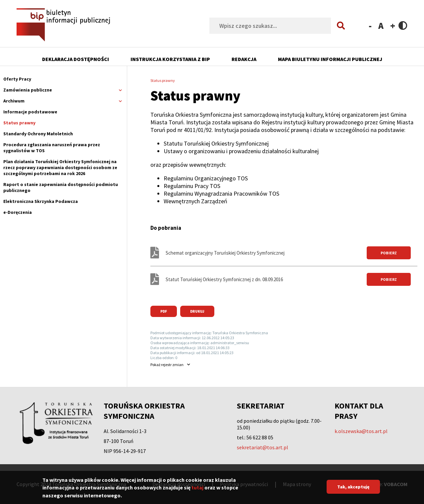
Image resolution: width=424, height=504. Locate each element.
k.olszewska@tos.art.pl (361, 431)
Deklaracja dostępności (76, 59)
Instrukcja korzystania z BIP (170, 59)
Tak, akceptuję (353, 490)
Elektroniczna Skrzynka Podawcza (41, 201)
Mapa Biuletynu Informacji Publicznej (330, 59)
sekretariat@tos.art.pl (263, 447)
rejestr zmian (167, 365)
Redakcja (244, 59)
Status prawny (19, 123)
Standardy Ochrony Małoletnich (38, 134)
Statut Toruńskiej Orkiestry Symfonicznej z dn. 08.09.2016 (224, 279)
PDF (164, 311)
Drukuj (197, 311)
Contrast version (403, 25)
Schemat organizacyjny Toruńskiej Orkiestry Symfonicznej (225, 253)
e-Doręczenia (18, 212)
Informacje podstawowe (30, 112)
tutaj (197, 491)
